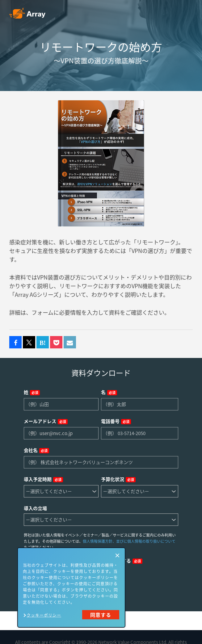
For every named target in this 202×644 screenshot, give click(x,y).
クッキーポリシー (44, 615)
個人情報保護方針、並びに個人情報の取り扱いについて (129, 541)
